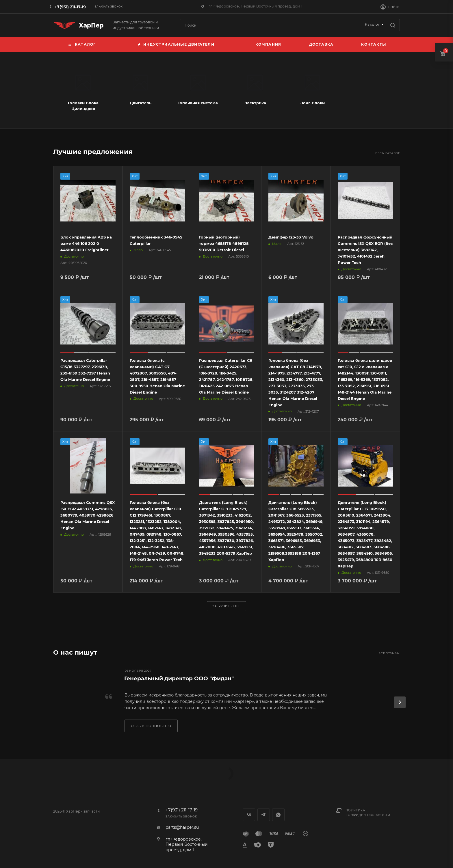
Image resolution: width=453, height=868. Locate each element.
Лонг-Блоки (312, 103)
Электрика (255, 103)
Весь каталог (388, 153)
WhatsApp (278, 815)
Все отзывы (389, 653)
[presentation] (400, 702)
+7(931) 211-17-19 (70, 7)
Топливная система (198, 103)
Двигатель (141, 103)
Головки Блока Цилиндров (83, 106)
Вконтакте (249, 815)
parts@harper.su (182, 827)
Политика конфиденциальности (368, 813)
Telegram (264, 815)
